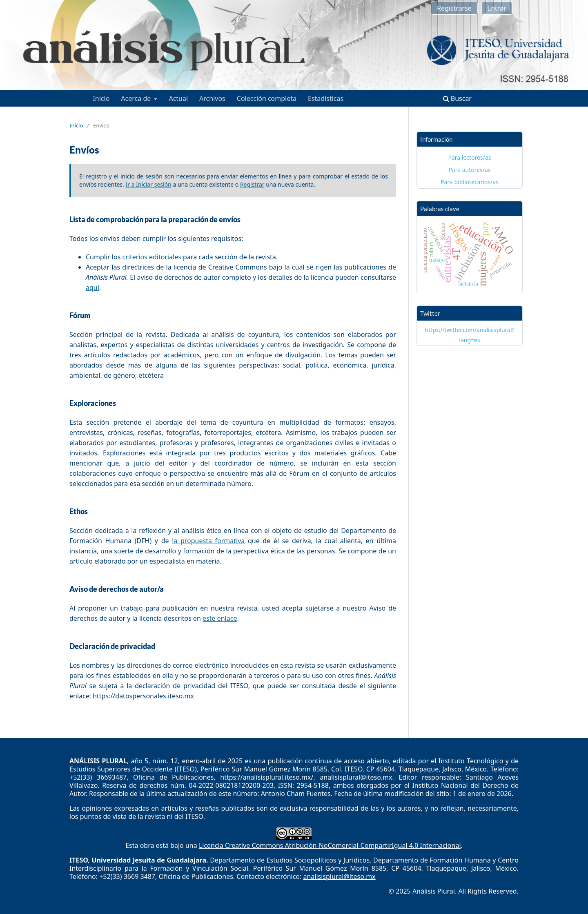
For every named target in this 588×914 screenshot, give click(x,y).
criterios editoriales (151, 257)
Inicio (101, 98)
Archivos (212, 98)
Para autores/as (469, 170)
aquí (92, 288)
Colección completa (267, 98)
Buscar (457, 98)
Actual (178, 98)
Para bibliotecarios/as (470, 182)
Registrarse (454, 8)
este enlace (220, 618)
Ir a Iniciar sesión (148, 184)
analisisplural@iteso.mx (339, 876)
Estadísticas (326, 98)
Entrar (497, 8)
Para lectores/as (470, 157)
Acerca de (137, 98)
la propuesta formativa (208, 541)
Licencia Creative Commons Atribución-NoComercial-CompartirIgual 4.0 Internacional (330, 845)
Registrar (252, 184)
